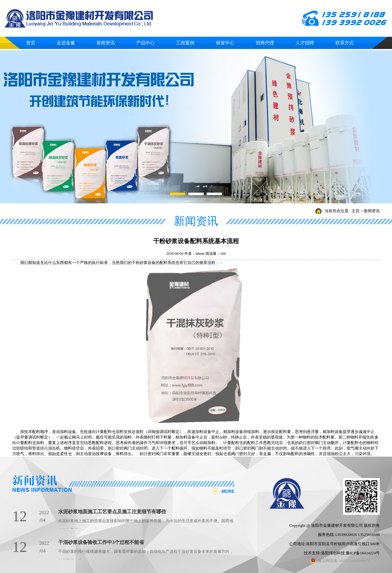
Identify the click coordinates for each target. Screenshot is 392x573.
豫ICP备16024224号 (363, 553)
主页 (356, 211)
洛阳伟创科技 (333, 553)
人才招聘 (305, 43)
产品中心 (145, 43)
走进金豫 (66, 43)
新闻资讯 (106, 43)
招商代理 (265, 43)
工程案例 (185, 43)
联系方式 (345, 43)
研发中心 (225, 43)
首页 (31, 43)
